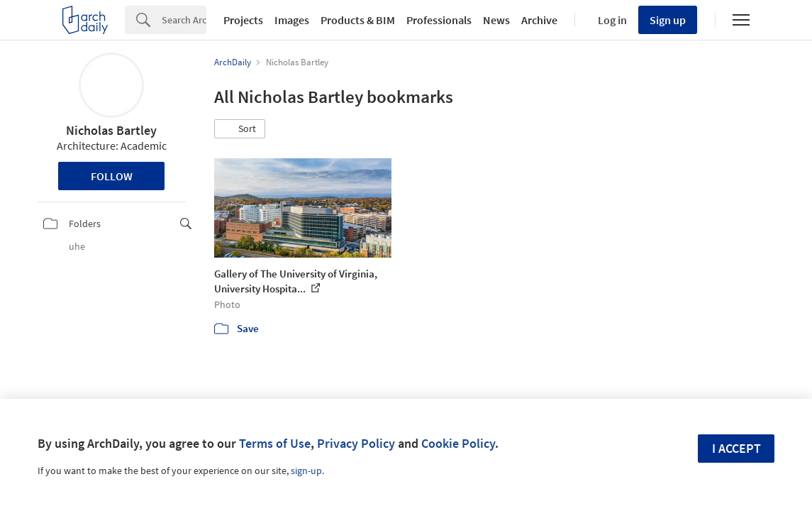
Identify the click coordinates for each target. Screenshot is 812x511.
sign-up (306, 471)
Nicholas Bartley (111, 130)
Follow (112, 176)
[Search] (184, 20)
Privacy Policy (356, 443)
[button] (240, 129)
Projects (243, 20)
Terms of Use (275, 443)
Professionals (439, 20)
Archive (539, 20)
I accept (736, 448)
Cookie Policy (458, 443)
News (496, 20)
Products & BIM (358, 20)
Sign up (668, 20)
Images (292, 20)
